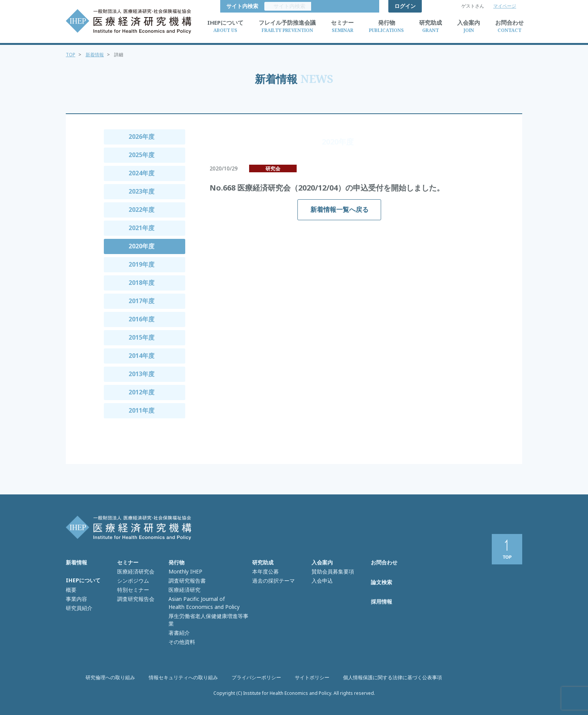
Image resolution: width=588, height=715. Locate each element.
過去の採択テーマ (272, 578)
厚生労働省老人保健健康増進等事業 (208, 610)
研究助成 (263, 562)
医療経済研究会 (134, 570)
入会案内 (322, 562)
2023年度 (141, 191)
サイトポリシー (309, 678)
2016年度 (141, 319)
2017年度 (141, 301)
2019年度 (141, 264)
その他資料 (181, 626)
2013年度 (141, 374)
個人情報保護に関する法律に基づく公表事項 (385, 678)
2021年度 (141, 228)
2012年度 (141, 392)
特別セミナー (132, 586)
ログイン (405, 6)
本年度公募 (265, 570)
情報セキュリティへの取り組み (188, 678)
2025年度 (141, 155)
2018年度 (141, 283)
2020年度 (141, 246)
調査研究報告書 (186, 578)
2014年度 (141, 356)
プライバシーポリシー (257, 678)
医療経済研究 (183, 586)
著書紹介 (178, 618)
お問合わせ (384, 562)
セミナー (128, 562)
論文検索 (381, 583)
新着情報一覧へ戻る (339, 209)
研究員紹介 (78, 604)
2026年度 (141, 137)
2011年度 (141, 410)
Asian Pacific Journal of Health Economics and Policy (201, 598)
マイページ (505, 6)
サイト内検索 (357, 6)
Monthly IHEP (184, 570)
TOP (71, 54)
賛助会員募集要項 (331, 570)
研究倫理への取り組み (120, 678)
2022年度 (141, 210)
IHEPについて (83, 580)
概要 (71, 588)
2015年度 (141, 337)
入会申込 (321, 578)
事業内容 (76, 596)
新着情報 (96, 54)
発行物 (176, 562)
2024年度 (141, 173)
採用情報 (381, 604)
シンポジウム (132, 578)
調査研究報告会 (134, 594)
